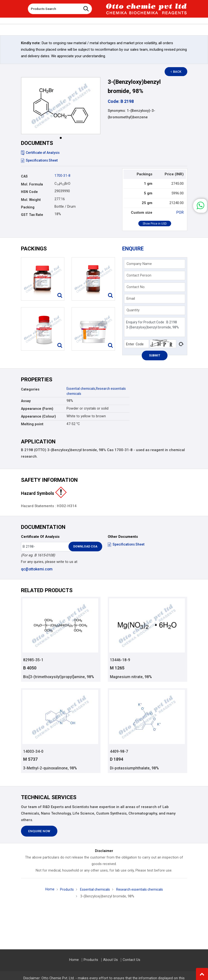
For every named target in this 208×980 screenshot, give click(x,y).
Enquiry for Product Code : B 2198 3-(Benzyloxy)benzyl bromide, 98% (155, 327)
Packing (28, 207)
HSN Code (29, 192)
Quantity (133, 310)
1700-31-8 (62, 176)
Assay (26, 401)
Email (131, 298)
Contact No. (136, 287)
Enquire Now (39, 832)
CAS (24, 176)
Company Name (139, 264)
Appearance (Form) (37, 409)
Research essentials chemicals (141, 890)
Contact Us (131, 960)
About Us (111, 960)
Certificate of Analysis (41, 153)
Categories (30, 389)
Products (65, 890)
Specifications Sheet (40, 160)
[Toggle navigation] (21, 7)
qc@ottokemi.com (37, 569)
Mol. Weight (31, 200)
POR (180, 213)
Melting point (32, 424)
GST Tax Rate (32, 215)
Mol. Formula (32, 184)
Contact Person (139, 275)
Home (47, 890)
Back (178, 72)
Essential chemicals (82, 389)
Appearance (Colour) (38, 416)
